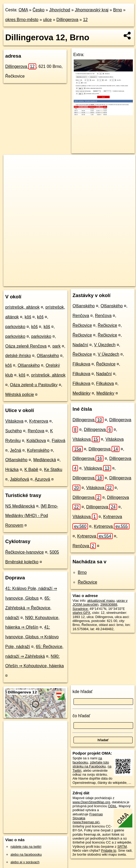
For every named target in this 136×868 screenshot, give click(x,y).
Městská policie (20, 395)
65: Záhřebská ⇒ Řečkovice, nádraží (28, 608)
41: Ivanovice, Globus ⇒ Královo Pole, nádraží (32, 637)
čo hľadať (81, 716)
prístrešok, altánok (22, 307)
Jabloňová (20, 479)
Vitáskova (14, 421)
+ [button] (12, 164)
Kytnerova (39, 421)
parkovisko (15, 327)
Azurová (42, 479)
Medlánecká (45, 460)
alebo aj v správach (25, 862)
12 (85, 20)
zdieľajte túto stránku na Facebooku (91, 764)
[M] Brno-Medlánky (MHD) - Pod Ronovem (32, 516)
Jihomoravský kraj (92, 10)
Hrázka (12, 470)
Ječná (16, 450)
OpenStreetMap (42, 278)
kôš (28, 317)
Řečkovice (82, 325)
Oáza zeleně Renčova (26, 346)
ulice (47, 20)
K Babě (31, 470)
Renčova (36, 431)
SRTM (122, 847)
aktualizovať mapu (101, 601)
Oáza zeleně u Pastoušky (34, 385)
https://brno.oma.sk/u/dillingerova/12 (30, 282)
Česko (38, 10)
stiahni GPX (81, 613)
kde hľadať (83, 692)
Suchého (14, 431)
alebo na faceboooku (26, 854)
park (57, 346)
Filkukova (81, 364)
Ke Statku (53, 470)
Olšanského (48, 356)
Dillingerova (67, 20)
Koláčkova (36, 441)
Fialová (59, 441)
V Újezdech (105, 345)
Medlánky (81, 393)
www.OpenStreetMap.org (91, 802)
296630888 (109, 604)
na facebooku (87, 760)
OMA (23, 10)
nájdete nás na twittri (26, 847)
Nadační (80, 345)
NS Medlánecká (20, 506)
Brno (118, 10)
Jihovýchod (60, 10)
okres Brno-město (22, 20)
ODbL (112, 806)
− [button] (12, 172)
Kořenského (38, 450)
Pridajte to (109, 851)
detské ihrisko (18, 356)
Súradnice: (80, 609)
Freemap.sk (69, 278)
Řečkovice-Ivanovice (25, 552)
